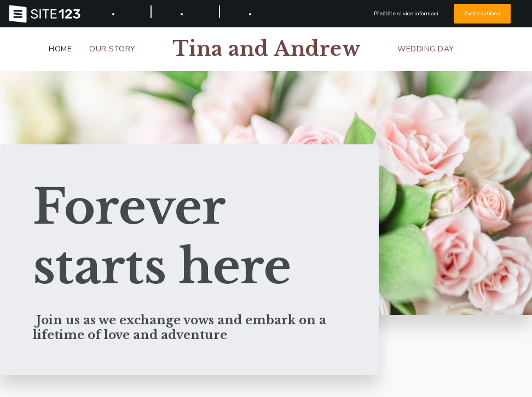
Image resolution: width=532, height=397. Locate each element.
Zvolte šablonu (483, 13)
